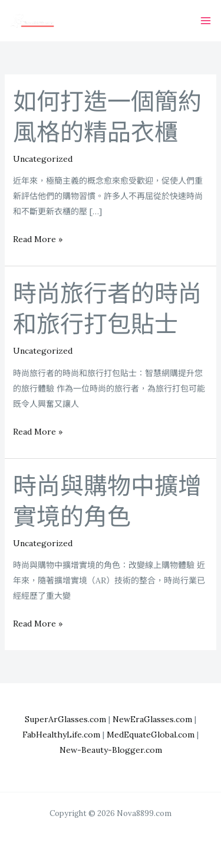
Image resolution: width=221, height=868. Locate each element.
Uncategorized (43, 159)
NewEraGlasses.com (152, 719)
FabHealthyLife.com (61, 735)
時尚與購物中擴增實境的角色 (107, 502)
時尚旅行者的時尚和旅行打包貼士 (107, 309)
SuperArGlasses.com (65, 719)
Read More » (38, 239)
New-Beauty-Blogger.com (111, 750)
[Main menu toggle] (205, 21)
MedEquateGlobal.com (151, 735)
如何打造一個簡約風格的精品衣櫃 (107, 117)
